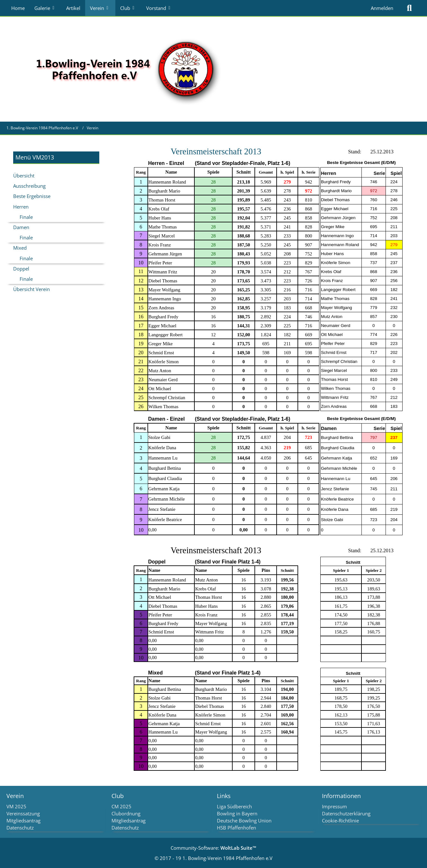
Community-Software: (213, 848)
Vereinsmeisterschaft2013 (216, 151)
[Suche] (409, 8)
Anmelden (382, 8)
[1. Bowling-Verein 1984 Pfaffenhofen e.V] (127, 69)
